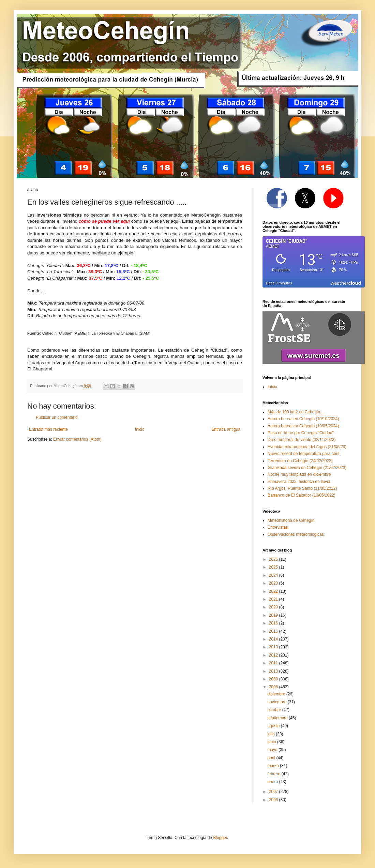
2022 (274, 591)
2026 (274, 559)
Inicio (140, 429)
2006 (274, 800)
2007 (274, 792)
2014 (274, 639)
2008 (274, 687)
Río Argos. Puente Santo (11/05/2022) (302, 488)
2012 (274, 655)
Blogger (220, 838)
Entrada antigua (226, 429)
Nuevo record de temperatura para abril (303, 454)
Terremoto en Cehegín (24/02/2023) (300, 461)
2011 (274, 663)
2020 (274, 607)
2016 (274, 623)
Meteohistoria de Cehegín (291, 520)
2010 (274, 671)
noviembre (277, 702)
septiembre (278, 718)
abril (272, 758)
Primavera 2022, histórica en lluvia (299, 482)
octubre (275, 710)
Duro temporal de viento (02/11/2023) (302, 440)
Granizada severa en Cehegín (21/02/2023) (307, 468)
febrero (274, 774)
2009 (274, 679)
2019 (274, 615)
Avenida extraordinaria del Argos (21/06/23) (307, 447)
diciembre (277, 694)
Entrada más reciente (48, 429)
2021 (274, 599)
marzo (274, 766)
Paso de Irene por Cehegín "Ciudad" (301, 433)
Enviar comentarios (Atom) (77, 439)
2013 (274, 647)
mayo (273, 750)
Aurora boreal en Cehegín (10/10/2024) (303, 419)
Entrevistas (278, 527)
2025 (274, 567)
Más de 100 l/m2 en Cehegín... (296, 412)
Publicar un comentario (57, 417)
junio (272, 742)
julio (272, 734)
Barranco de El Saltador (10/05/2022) (302, 495)
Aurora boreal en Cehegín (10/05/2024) (303, 426)
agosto (274, 726)
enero (273, 782)
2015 (274, 631)
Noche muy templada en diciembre (299, 474)
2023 (274, 583)
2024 (274, 575)
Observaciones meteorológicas (296, 534)
